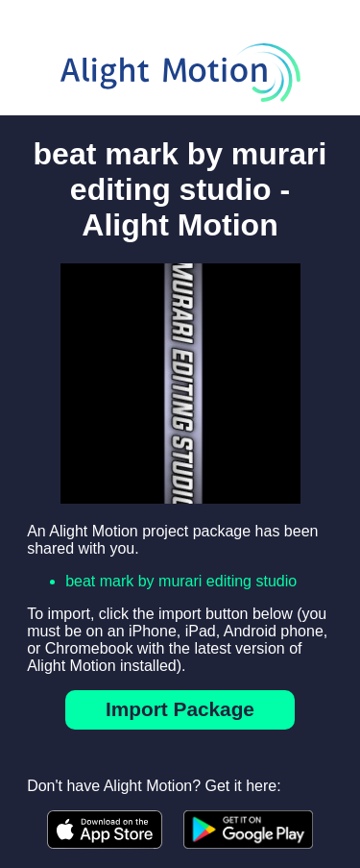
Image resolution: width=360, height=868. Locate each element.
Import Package (180, 709)
